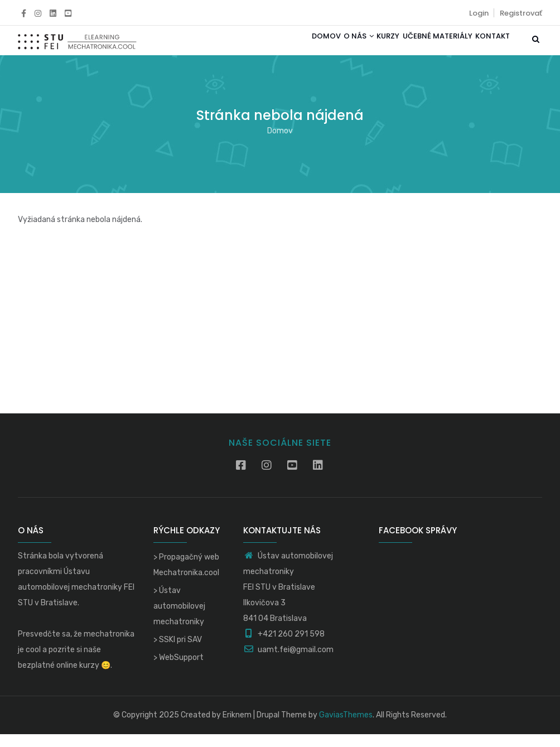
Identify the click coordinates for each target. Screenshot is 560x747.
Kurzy (368, 47)
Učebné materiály (425, 47)
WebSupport (181, 670)
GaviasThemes (346, 728)
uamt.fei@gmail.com (288, 662)
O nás (330, 47)
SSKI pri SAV (180, 652)
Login (479, 13)
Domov (289, 47)
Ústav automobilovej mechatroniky (179, 619)
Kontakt (489, 47)
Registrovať (521, 13)
